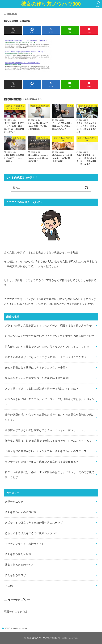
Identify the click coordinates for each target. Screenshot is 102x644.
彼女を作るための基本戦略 (21, 512)
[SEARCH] (98, 4)
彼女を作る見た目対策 (18, 554)
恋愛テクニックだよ (16, 611)
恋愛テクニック (14, 502)
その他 (9, 586)
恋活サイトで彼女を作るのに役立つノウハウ (31, 533)
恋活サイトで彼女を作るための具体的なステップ (34, 523)
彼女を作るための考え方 (19, 565)
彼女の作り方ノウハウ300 (51, 4)
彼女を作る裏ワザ (15, 575)
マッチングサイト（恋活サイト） (25, 544)
